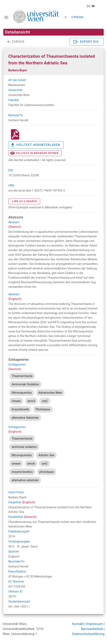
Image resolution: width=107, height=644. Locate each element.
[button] (90, 6)
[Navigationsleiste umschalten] (6, 17)
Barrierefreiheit (92, 629)
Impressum (95, 624)
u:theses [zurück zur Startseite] (77, 17)
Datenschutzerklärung (88, 634)
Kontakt (78, 624)
